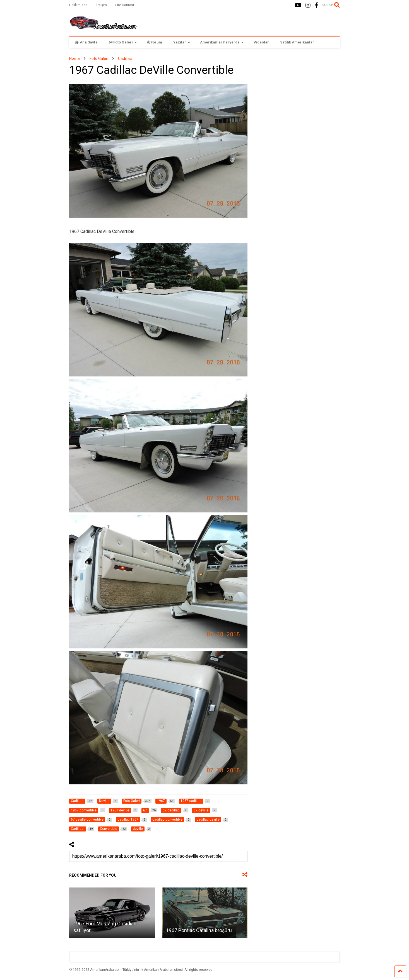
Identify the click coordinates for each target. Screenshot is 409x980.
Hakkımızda (78, 5)
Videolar (261, 42)
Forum (154, 42)
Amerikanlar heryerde (222, 42)
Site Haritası (125, 5)
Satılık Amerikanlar (297, 42)
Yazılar (182, 42)
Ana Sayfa (86, 42)
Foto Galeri (123, 42)
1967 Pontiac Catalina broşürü (199, 930)
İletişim (101, 5)
